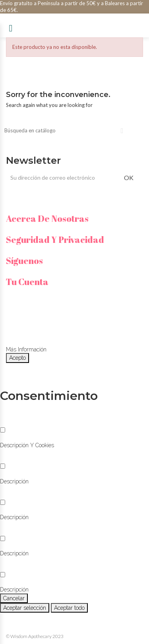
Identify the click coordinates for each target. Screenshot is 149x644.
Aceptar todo (69, 608)
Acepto (17, 358)
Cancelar (14, 598)
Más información (26, 349)
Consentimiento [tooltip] (49, 396)
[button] (27, 445)
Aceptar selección (25, 608)
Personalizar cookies (73, 349)
